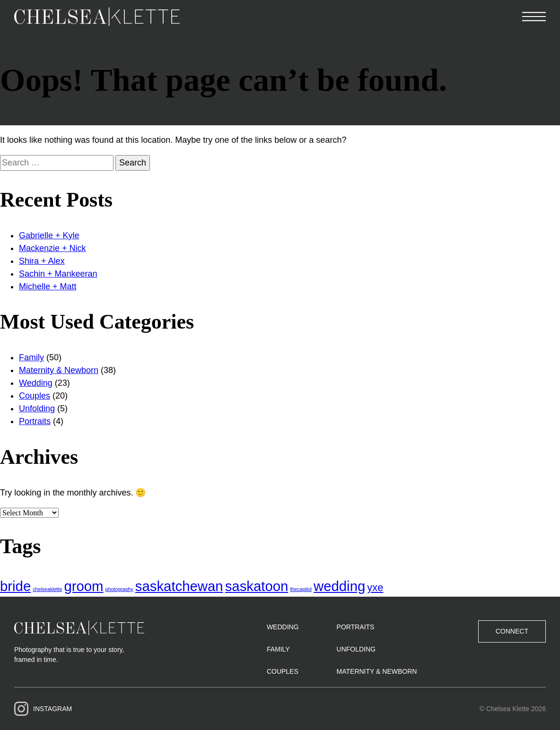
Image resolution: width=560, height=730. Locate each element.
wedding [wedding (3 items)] (339, 586)
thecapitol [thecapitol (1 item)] (301, 589)
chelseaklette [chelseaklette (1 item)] (47, 589)
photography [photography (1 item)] (119, 589)
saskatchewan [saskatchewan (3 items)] (179, 586)
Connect (512, 631)
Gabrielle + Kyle (49, 235)
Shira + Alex (42, 261)
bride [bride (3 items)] (15, 586)
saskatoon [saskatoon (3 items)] (257, 586)
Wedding (36, 383)
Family (31, 357)
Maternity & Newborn (59, 370)
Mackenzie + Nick (52, 248)
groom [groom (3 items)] (83, 586)
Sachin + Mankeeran (58, 274)
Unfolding (37, 408)
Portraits (35, 421)
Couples (35, 396)
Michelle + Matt (48, 287)
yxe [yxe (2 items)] (375, 587)
